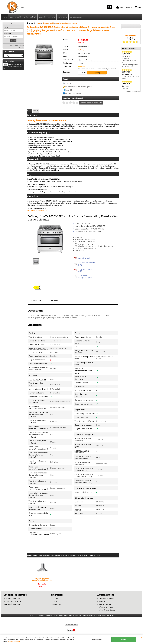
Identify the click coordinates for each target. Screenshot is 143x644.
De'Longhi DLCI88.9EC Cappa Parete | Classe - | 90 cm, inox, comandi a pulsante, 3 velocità (42, 579)
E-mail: (6, 27)
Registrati (21, 47)
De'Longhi (82, 50)
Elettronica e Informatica (47, 17)
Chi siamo (56, 598)
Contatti (55, 601)
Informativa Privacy (106, 607)
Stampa (68, 83)
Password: (7, 34)
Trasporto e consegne (13, 601)
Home (5, 17)
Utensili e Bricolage (76, 17)
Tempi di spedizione (13, 598)
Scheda (30, 111)
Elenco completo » (133, 91)
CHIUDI (141, 637)
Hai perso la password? (17, 45)
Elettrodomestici (15, 17)
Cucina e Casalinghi (30, 17)
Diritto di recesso (105, 604)
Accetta (124, 640)
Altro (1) (36, 111)
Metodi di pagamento (13, 604)
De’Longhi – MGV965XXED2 (37, 210)
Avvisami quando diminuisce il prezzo (79, 87)
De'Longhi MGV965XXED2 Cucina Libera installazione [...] (13, 66)
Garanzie (102, 601)
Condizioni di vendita (106, 598)
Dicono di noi (57, 604)
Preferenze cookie (72, 625)
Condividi (69, 90)
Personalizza (97, 640)
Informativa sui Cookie (14, 641)
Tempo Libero (63, 17)
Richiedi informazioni (73, 93)
